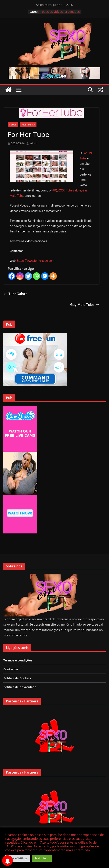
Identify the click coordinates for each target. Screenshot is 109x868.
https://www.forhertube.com (36, 261)
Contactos (11, 669)
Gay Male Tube (85, 305)
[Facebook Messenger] (45, 276)
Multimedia (28, 125)
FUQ (54, 190)
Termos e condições (18, 660)
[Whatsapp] (37, 276)
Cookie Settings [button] (18, 858)
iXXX (61, 190)
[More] (53, 276)
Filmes (13, 125)
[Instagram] (20, 276)
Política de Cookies (17, 678)
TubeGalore (73, 190)
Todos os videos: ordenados (60, 12)
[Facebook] (12, 276)
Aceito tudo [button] (42, 858)
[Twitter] (28, 276)
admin (33, 143)
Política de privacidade (20, 687)
